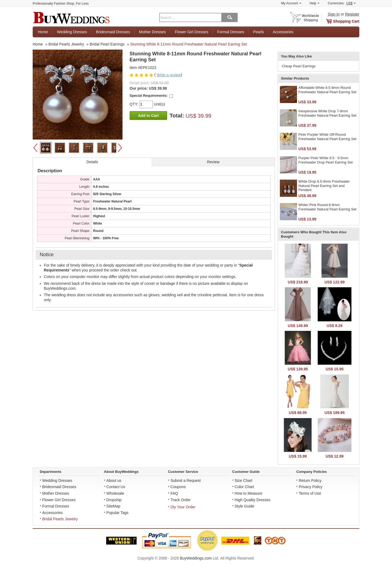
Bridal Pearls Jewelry (60, 519)
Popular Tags (117, 513)
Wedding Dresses (72, 32)
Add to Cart (148, 116)
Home (43, 32)
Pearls (259, 32)
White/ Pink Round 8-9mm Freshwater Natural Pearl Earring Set (327, 207)
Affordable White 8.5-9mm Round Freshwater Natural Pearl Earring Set (327, 90)
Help (315, 3)
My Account (291, 3)
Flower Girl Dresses (192, 32)
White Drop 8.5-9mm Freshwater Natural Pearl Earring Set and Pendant (324, 186)
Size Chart (244, 481)
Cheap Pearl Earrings (299, 66)
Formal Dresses (231, 32)
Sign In (334, 14)
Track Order (180, 500)
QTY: (134, 104)
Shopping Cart (346, 21)
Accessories (283, 32)
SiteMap (113, 506)
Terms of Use (310, 493)
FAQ (174, 493)
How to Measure (249, 493)
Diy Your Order (183, 507)
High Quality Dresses (253, 500)
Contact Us (116, 487)
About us (114, 481)
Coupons (178, 487)
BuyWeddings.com (196, 558)
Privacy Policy (310, 487)
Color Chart (244, 487)
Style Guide (244, 506)
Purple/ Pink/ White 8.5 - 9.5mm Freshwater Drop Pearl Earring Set (325, 160)
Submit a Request (186, 481)
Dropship (114, 500)
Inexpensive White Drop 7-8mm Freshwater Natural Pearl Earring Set (327, 113)
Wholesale (115, 493)
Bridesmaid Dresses (113, 32)
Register (352, 14)
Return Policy (310, 481)
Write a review (169, 75)
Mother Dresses (153, 32)
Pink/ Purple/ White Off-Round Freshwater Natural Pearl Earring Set (327, 137)
